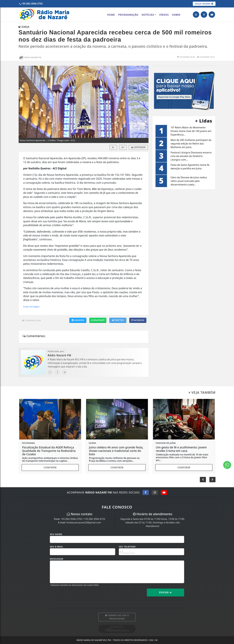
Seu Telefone (127, 547)
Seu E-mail (56, 547)
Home (111, 15)
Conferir (50, 467)
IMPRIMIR (138, 147)
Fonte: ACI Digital (31, 307)
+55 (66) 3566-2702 (71, 519)
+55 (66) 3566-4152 (95, 519)
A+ (123, 147)
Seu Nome (56, 534)
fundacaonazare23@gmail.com (84, 523)
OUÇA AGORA (204, 4)
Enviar (166, 592)
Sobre (176, 15)
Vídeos (164, 15)
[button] (212, 480)
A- (113, 147)
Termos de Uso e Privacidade (117, 617)
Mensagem (57, 559)
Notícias (148, 15)
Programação (128, 15)
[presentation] (73, 595)
